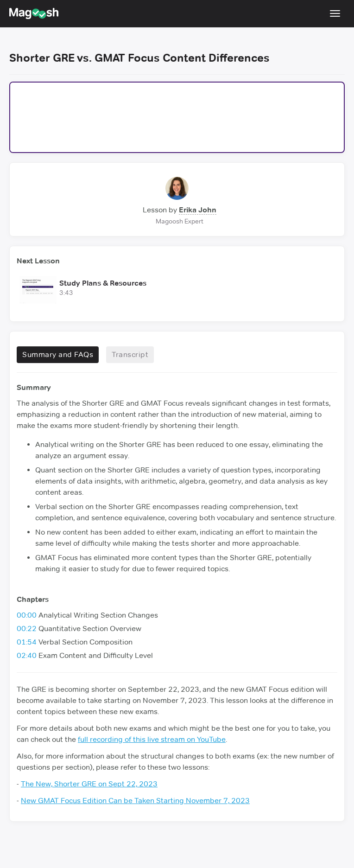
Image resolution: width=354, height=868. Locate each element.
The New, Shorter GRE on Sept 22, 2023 (89, 784)
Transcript (130, 354)
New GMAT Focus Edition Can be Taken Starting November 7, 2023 (135, 801)
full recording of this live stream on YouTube (152, 739)
